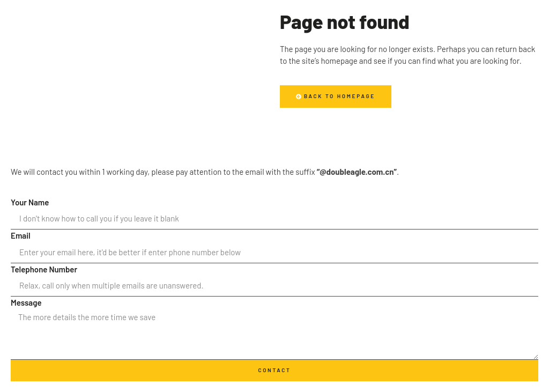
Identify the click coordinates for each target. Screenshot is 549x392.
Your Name (30, 202)
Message (26, 302)
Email (21, 235)
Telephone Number (44, 269)
